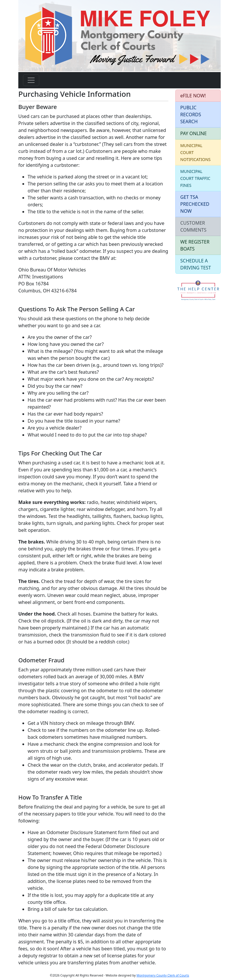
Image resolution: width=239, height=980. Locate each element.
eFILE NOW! (193, 96)
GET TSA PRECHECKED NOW (195, 204)
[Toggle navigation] (31, 80)
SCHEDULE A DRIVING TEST (196, 264)
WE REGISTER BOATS (195, 245)
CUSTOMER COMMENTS (193, 226)
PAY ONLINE (193, 133)
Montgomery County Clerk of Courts (163, 975)
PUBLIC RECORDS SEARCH (191, 115)
